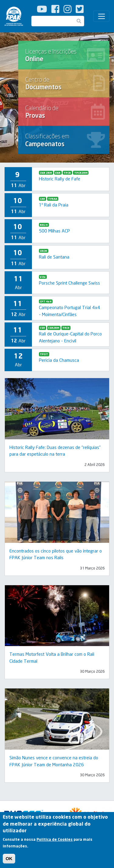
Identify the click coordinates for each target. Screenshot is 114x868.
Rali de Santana (54, 257)
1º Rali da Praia (54, 205)
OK (9, 860)
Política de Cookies (55, 841)
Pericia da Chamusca (59, 360)
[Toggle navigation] (101, 16)
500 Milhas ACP (54, 231)
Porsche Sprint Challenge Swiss (69, 283)
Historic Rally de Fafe (60, 179)
